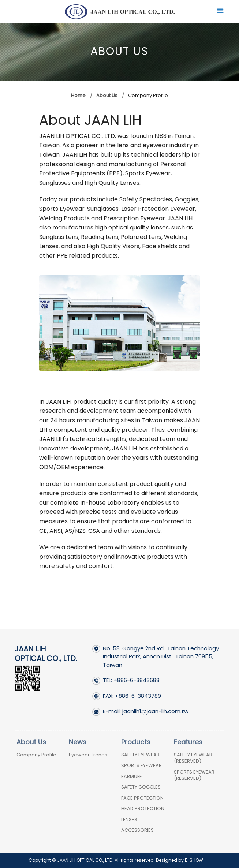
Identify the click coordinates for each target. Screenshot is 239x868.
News (78, 742)
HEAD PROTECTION (143, 809)
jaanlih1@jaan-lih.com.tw (155, 711)
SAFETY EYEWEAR (140, 755)
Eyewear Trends (88, 755)
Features (188, 742)
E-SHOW (194, 860)
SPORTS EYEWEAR (141, 765)
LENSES (129, 820)
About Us (107, 95)
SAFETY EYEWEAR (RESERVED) (193, 758)
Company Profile (36, 755)
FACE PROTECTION (142, 798)
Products (136, 742)
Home (78, 95)
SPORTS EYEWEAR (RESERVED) (194, 775)
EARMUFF (131, 776)
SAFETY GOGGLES (141, 787)
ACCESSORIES (137, 830)
